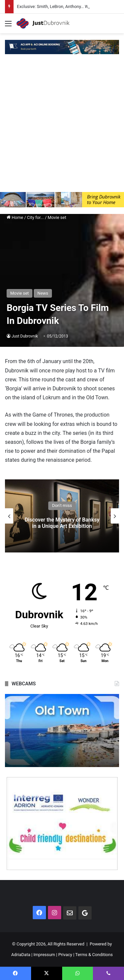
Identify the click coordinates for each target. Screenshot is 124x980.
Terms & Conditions (94, 955)
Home (15, 217)
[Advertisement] (62, 126)
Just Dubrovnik (25, 336)
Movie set (57, 217)
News (43, 293)
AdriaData (21, 955)
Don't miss (62, 505)
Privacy (65, 955)
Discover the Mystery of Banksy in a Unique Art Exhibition (62, 523)
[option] (62, 516)
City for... (36, 217)
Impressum (44, 955)
